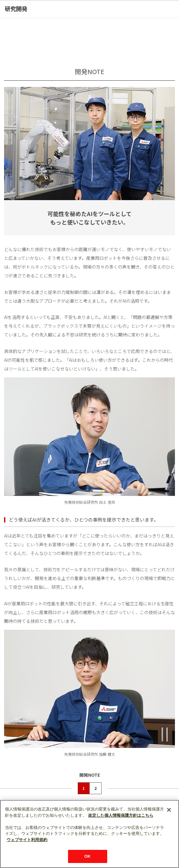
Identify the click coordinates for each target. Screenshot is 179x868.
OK (87, 856)
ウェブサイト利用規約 (27, 840)
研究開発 (16, 9)
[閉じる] (169, 810)
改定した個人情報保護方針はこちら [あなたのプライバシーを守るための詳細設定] (121, 815)
